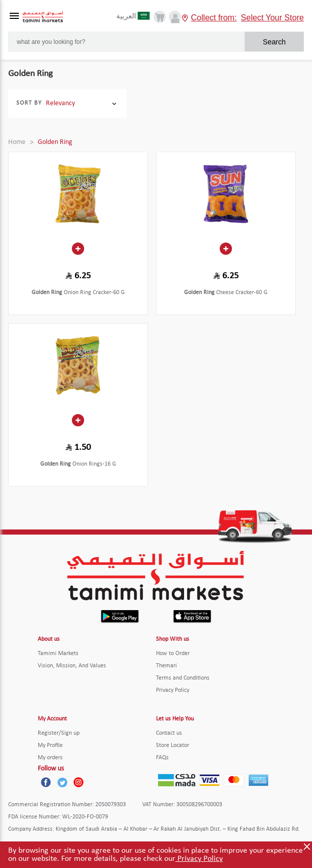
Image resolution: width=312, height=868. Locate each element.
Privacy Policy (199, 859)
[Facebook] (46, 782)
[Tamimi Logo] (43, 17)
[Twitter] (62, 782)
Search (275, 42)
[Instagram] (79, 782)
